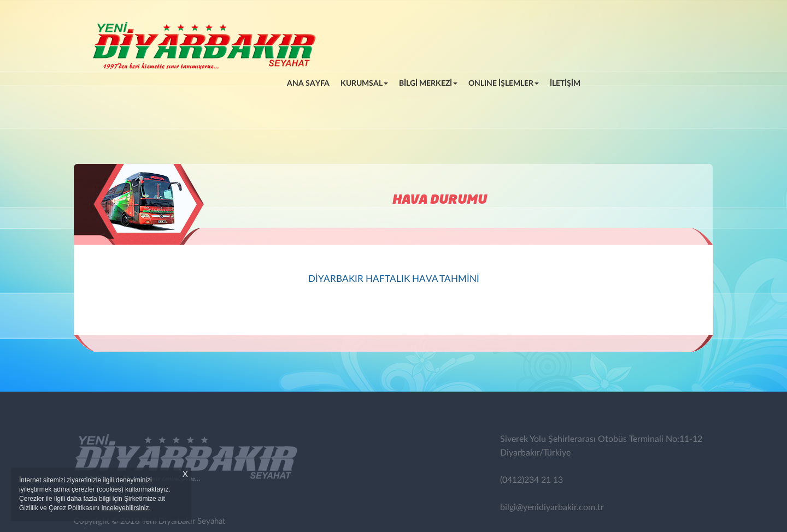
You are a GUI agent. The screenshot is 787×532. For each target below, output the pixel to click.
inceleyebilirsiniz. (126, 508)
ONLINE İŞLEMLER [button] (504, 84)
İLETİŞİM (565, 84)
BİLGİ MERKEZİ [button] (428, 84)
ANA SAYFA (311, 82)
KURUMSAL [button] (364, 84)
